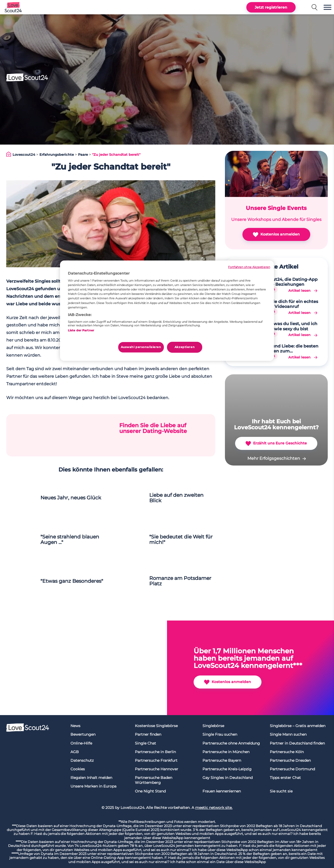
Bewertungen (83, 734)
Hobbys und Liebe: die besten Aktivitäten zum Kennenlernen (287, 349)
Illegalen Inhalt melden (91, 778)
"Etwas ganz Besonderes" (72, 581)
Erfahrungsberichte (57, 155)
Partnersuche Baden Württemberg (154, 780)
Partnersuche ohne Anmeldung (231, 743)
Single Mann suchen (288, 734)
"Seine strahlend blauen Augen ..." (70, 540)
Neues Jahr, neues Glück (71, 498)
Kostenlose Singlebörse (156, 726)
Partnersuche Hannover (157, 769)
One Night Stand (150, 791)
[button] (327, 7)
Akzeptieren (185, 347)
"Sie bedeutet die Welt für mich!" (181, 540)
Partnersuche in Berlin (155, 752)
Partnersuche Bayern (222, 760)
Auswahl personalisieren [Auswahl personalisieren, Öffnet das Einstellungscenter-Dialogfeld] (141, 347)
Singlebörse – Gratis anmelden (298, 726)
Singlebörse (213, 726)
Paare (83, 155)
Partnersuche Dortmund (292, 769)
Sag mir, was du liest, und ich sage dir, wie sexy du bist (286, 326)
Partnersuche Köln (287, 752)
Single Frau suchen (220, 734)
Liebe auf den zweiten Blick (176, 498)
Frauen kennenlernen (222, 791)
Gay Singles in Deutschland (228, 778)
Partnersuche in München (226, 752)
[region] (167, 311)
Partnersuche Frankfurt (156, 760)
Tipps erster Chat (285, 778)
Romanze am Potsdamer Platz (180, 581)
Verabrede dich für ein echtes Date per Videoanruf (286, 304)
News (75, 726)
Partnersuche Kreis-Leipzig (227, 769)
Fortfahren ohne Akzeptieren (249, 267)
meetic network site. (214, 808)
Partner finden (148, 734)
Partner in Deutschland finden (297, 743)
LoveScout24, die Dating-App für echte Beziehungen (286, 282)
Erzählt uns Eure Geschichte (276, 444)
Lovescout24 (24, 155)
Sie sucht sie (281, 791)
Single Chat (145, 743)
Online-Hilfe (81, 743)
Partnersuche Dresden (290, 760)
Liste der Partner (81, 330)
